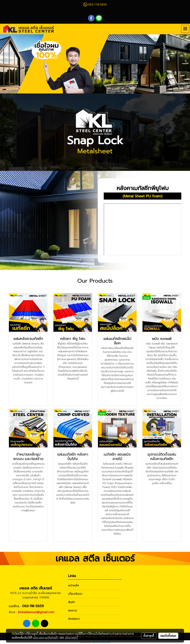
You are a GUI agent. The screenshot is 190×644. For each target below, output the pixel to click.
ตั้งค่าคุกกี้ (149, 636)
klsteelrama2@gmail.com (36, 612)
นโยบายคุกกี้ (71, 638)
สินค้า (72, 602)
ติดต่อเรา (74, 619)
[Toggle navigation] (185, 29)
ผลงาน (73, 610)
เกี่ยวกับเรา (75, 594)
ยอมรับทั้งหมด (168, 636)
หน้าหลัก (74, 586)
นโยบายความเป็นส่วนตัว (46, 638)
